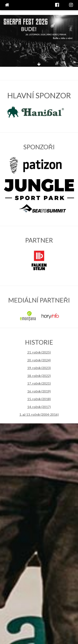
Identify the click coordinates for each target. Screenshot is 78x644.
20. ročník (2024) (39, 360)
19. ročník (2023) (39, 368)
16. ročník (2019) (39, 391)
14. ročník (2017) (39, 407)
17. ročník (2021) (39, 383)
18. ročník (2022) (39, 376)
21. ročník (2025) (39, 352)
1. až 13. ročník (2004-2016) (39, 414)
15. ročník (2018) (39, 399)
